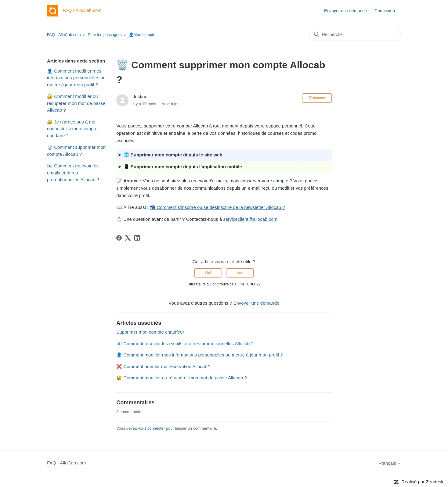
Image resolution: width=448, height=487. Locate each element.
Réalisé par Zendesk (422, 482)
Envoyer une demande (346, 11)
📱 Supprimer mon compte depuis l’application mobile (183, 167)
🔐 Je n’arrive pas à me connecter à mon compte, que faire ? (73, 129)
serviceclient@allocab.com (250, 219)
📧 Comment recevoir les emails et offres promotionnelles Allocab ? (73, 173)
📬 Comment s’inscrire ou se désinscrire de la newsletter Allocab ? (217, 207)
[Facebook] (119, 238)
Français (390, 463)
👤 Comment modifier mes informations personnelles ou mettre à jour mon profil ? (76, 78)
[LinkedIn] (137, 238)
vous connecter (151, 428)
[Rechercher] (355, 34)
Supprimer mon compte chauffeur (150, 332)
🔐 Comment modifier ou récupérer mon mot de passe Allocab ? (76, 103)
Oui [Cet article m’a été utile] (208, 273)
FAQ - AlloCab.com (64, 35)
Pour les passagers (105, 35)
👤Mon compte (142, 35)
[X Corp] (128, 238)
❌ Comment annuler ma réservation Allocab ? (163, 366)
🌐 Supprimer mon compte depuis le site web (173, 155)
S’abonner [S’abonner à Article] (317, 98)
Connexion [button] (385, 11)
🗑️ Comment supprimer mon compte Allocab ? (76, 151)
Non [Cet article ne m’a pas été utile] (240, 273)
